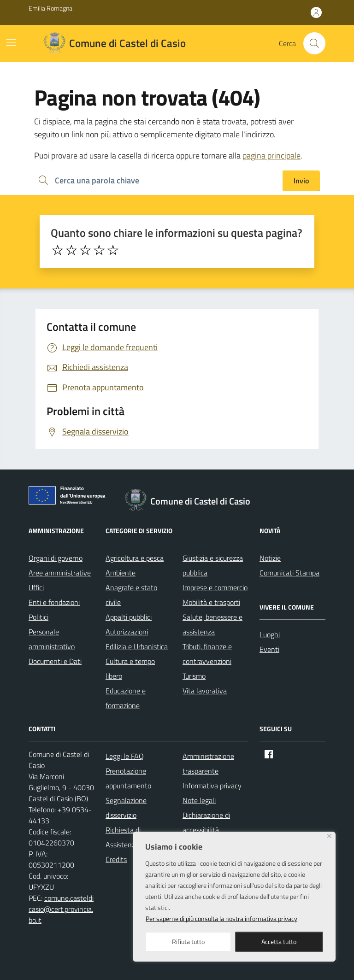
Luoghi (270, 634)
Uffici (36, 587)
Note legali (199, 800)
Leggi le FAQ (125, 756)
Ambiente (121, 573)
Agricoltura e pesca (135, 558)
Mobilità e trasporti (211, 602)
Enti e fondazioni (54, 602)
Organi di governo (56, 558)
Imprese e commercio (215, 587)
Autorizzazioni (127, 632)
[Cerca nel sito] (314, 43)
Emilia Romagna (50, 8)
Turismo (194, 676)
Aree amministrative (60, 573)
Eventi (269, 649)
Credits (116, 859)
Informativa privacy (212, 786)
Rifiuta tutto (188, 942)
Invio (301, 181)
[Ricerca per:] (158, 181)
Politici (38, 617)
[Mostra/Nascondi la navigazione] (11, 42)
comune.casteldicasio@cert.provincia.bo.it (61, 909)
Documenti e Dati (55, 661)
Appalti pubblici (129, 617)
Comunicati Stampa (289, 573)
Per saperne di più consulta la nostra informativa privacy (221, 918)
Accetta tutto (279, 942)
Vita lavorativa (205, 691)
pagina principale (271, 156)
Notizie (270, 558)
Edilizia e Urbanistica (137, 646)
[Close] (329, 836)
